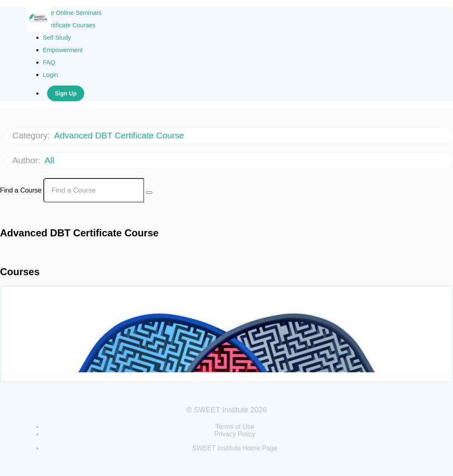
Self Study (57, 37)
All (51, 160)
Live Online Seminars (72, 13)
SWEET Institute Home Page (235, 448)
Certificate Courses (69, 25)
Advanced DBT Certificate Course (120, 135)
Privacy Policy (235, 434)
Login (51, 75)
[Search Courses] (149, 193)
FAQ (49, 62)
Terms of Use (235, 427)
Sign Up (66, 93)
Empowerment (63, 50)
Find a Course (21, 190)
